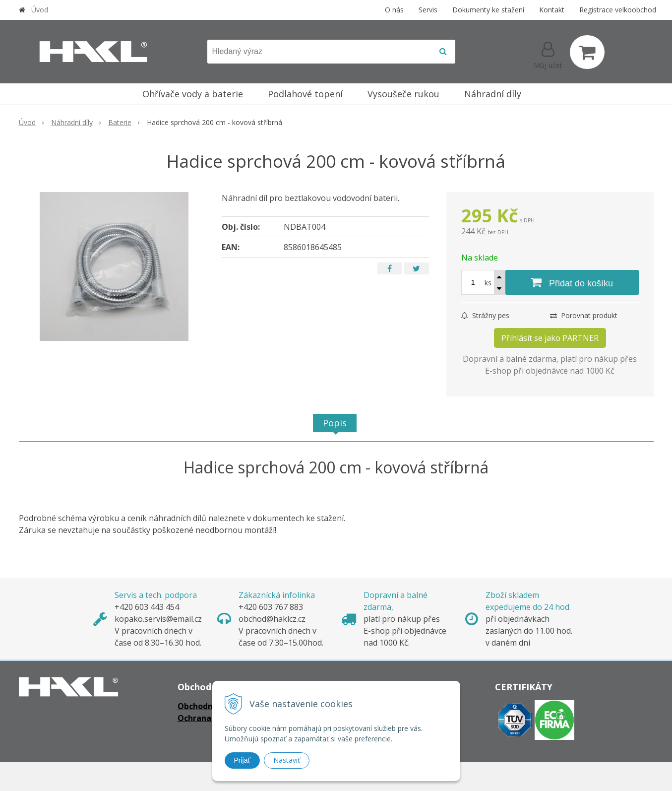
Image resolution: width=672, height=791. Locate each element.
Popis (335, 423)
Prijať (242, 760)
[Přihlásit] (548, 54)
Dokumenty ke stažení (488, 10)
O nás (394, 10)
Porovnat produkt (584, 315)
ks (488, 283)
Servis (428, 10)
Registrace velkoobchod (618, 10)
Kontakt (552, 10)
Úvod (40, 10)
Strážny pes (485, 315)
